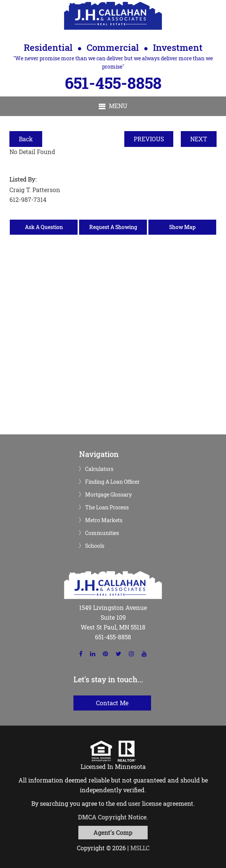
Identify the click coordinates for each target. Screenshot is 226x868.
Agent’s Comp (113, 832)
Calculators (99, 469)
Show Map (182, 227)
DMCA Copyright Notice (112, 817)
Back (26, 139)
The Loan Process (107, 507)
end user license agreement (155, 803)
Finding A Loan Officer (112, 482)
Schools (95, 546)
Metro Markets (104, 520)
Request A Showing (113, 227)
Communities (102, 533)
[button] (113, 106)
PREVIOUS (149, 139)
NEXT (199, 139)
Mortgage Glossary (108, 495)
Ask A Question (44, 227)
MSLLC (140, 848)
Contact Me (112, 703)
